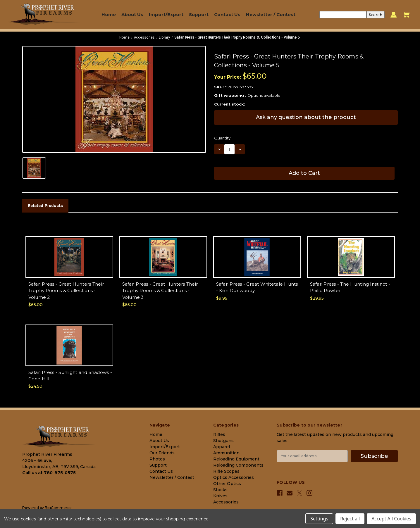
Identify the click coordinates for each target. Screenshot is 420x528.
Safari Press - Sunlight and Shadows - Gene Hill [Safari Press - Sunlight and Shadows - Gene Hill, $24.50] (70, 376)
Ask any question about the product (306, 117)
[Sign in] (394, 15)
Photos (157, 459)
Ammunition (226, 453)
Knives (220, 496)
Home (109, 14)
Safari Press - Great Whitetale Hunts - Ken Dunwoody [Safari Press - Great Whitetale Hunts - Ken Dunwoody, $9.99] (257, 287)
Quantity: (223, 138)
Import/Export (166, 14)
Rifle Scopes (226, 471)
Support (199, 14)
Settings (319, 519)
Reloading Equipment (236, 459)
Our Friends (162, 453)
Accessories (226, 502)
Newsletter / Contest (271, 14)
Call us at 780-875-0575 (49, 473)
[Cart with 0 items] (406, 15)
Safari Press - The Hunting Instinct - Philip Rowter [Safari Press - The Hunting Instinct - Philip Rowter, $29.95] (350, 287)
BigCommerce (58, 508)
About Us (132, 14)
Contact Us (227, 14)
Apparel (222, 447)
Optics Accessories (234, 477)
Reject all (350, 519)
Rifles (219, 434)
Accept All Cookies (391, 519)
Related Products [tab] (45, 206)
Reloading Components (238, 465)
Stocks (220, 490)
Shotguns (223, 441)
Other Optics (227, 484)
